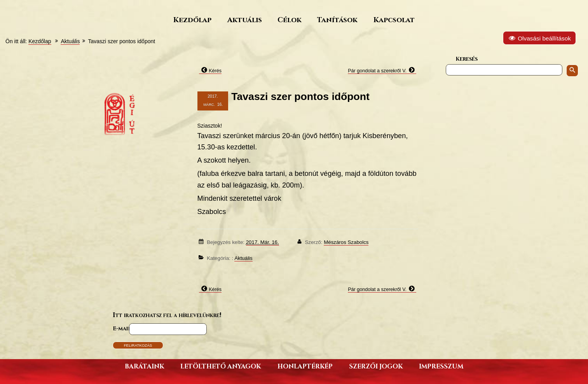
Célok (290, 19)
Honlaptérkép (305, 366)
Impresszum (441, 366)
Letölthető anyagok (221, 366)
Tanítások (337, 19)
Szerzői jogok (376, 366)
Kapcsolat (394, 19)
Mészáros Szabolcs (346, 242)
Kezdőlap (192, 19)
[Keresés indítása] (572, 71)
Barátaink (144, 366)
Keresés (467, 59)
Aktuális (245, 19)
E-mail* (123, 328)
